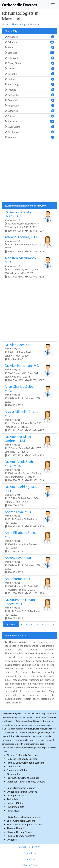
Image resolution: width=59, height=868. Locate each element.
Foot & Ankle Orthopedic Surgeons (25, 824)
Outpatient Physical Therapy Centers (26, 782)
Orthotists (12, 840)
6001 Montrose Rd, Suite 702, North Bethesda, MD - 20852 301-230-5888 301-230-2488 (28, 586)
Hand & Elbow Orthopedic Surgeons (26, 763)
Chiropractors (14, 766)
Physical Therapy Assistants (21, 836)
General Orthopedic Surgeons (22, 755)
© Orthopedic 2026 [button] (29, 847)
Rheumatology (19, 24)
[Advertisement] (29, 172)
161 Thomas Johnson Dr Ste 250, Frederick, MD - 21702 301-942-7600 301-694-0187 (28, 421)
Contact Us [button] (30, 853)
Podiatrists (12, 799)
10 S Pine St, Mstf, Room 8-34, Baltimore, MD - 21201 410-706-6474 (28, 496)
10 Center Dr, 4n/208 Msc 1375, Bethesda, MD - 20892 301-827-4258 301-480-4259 (28, 446)
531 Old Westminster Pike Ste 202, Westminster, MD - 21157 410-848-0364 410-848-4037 (28, 221)
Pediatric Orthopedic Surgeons (23, 759)
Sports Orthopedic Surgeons (22, 788)
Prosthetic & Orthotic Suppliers (23, 778)
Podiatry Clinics (15, 803)
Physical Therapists (17, 828)
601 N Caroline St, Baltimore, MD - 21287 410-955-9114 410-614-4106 (28, 519)
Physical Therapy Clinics (19, 832)
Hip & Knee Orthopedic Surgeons (24, 817)
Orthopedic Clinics (17, 795)
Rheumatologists (15, 807)
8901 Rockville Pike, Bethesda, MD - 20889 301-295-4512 (28, 542)
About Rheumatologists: (17, 635)
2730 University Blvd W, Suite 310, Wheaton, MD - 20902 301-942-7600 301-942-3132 (28, 267)
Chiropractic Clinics (17, 770)
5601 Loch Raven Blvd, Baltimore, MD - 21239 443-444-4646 (28, 352)
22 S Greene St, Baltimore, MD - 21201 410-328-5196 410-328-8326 (28, 244)
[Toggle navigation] (53, 5)
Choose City (11, 31)
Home (5, 24)
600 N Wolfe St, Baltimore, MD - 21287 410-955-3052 (28, 396)
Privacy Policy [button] (29, 865)
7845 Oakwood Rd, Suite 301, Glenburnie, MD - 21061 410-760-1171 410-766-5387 (28, 372)
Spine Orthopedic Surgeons (21, 821)
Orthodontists (14, 774)
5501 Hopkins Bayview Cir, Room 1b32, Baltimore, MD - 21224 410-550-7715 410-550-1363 (28, 471)
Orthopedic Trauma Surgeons (22, 792)
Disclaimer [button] (29, 859)
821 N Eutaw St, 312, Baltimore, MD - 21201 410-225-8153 (28, 609)
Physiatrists (13, 811)
